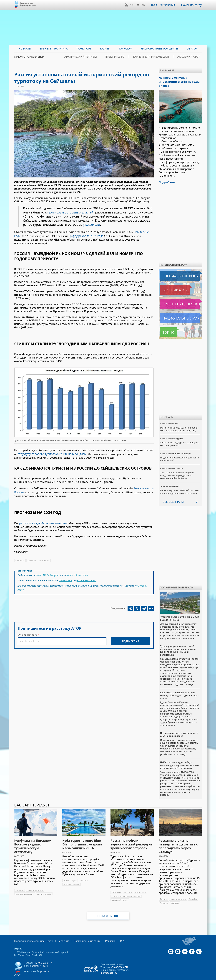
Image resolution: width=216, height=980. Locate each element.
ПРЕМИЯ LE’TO (130, 57)
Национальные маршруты (177, 312)
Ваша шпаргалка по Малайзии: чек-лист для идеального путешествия (180, 486)
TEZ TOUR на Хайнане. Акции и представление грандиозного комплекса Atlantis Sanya (177, 469)
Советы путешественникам (177, 298)
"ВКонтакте (66, 572)
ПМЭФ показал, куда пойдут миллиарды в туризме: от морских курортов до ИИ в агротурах (180, 759)
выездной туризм (120, 894)
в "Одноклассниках (87, 572)
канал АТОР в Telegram (48, 568)
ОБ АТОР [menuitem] (192, 49)
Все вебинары (172, 496)
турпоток (32, 553)
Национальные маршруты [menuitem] (159, 49)
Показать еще (108, 910)
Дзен (122, 5)
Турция (163, 893)
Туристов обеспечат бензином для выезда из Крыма (180, 612)
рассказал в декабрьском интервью (42, 516)
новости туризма (35, 884)
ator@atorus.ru (40, 959)
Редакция (58, 935)
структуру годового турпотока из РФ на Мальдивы (49, 449)
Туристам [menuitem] (126, 49)
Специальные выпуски (175, 270)
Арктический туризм (101, 57)
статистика (45, 553)
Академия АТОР (191, 57)
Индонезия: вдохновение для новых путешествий (180, 453)
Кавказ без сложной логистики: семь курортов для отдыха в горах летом (180, 689)
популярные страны (25, 888)
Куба (75, 875)
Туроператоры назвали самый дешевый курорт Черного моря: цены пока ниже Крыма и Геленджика (178, 645)
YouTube (127, 5)
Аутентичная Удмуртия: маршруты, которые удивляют (180, 438)
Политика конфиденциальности (31, 935)
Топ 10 (165, 326)
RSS (112, 935)
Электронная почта (28, 625)
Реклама (101, 935)
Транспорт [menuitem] (84, 49)
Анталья (164, 897)
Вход (155, 5)
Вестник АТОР (169, 284)
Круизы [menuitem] (105, 49)
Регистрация (168, 5)
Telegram (144, 5)
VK (133, 5)
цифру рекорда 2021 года (78, 235)
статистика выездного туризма (126, 890)
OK (139, 5)
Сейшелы (20, 553)
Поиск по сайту (192, 5)
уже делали (116, 225)
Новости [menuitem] (25, 49)
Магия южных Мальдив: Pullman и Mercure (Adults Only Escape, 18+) (179, 423)
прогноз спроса (45, 888)
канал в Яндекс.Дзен (78, 568)
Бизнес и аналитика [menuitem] (54, 49)
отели (66, 875)
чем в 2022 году (144, 231)
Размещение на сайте (80, 935)
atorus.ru (173, 977)
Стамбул (193, 893)
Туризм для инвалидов (160, 57)
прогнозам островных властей (71, 212)
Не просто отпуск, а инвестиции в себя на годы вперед (179, 729)
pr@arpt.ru (46, 965)
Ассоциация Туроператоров (28, 4)
